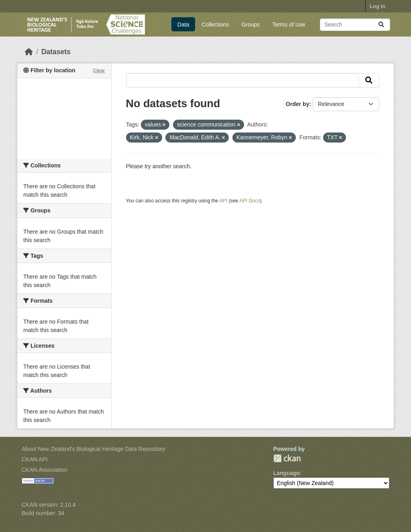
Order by (297, 104)
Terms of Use (289, 24)
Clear (99, 71)
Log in (377, 6)
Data (183, 24)
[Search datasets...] (355, 25)
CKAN (287, 458)
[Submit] (381, 25)
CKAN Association (45, 470)
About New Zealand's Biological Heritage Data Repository (94, 449)
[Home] (29, 52)
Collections (215, 24)
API (224, 201)
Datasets (56, 52)
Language (287, 473)
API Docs (249, 201)
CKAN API (35, 459)
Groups (250, 24)
